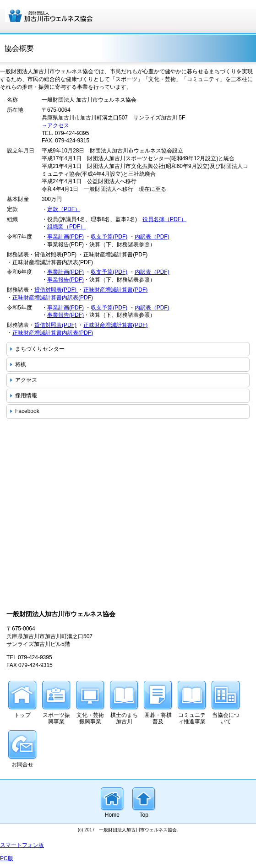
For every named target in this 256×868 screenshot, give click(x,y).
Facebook (27, 411)
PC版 (7, 858)
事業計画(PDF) (65, 237)
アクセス (26, 380)
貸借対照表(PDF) (56, 290)
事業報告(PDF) (65, 280)
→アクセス (55, 125)
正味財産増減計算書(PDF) (115, 290)
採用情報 (26, 396)
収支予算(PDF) (109, 237)
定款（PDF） (64, 209)
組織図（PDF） (66, 227)
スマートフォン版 (22, 845)
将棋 (21, 364)
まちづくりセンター (40, 349)
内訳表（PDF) (152, 237)
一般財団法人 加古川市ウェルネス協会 (73, 15)
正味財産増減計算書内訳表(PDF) (53, 298)
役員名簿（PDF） (164, 219)
